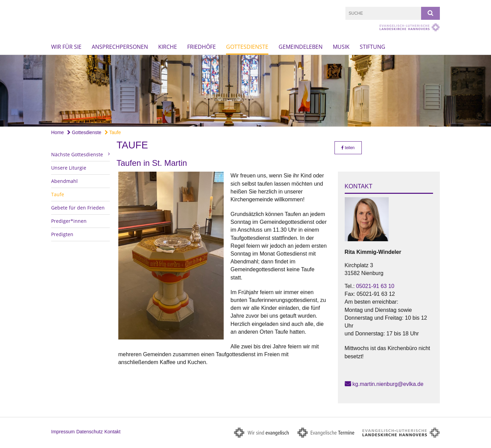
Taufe (113, 132)
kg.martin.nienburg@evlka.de (388, 384)
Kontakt (112, 432)
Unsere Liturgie (69, 168)
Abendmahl (64, 181)
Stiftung (373, 47)
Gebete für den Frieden (78, 208)
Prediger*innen (69, 221)
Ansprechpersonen (120, 47)
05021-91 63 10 (375, 286)
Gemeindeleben (301, 47)
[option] (245, 91)
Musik (341, 47)
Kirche (168, 47)
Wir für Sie (66, 47)
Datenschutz (90, 432)
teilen (348, 148)
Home (57, 132)
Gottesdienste (247, 47)
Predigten (62, 234)
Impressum (63, 432)
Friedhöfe (202, 47)
